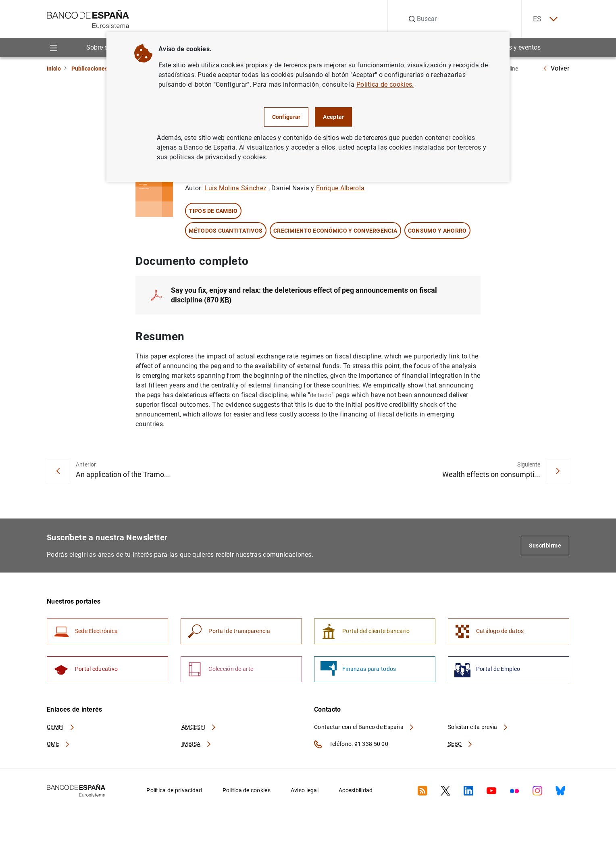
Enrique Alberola (340, 188)
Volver (556, 68)
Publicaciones (89, 69)
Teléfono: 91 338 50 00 (351, 745)
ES (544, 19)
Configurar (286, 117)
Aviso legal (305, 791)
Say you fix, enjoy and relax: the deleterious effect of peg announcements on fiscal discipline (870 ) (304, 295)
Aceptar (333, 117)
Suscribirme (545, 546)
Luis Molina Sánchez (235, 188)
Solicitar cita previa (478, 728)
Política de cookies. (385, 84)
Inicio (54, 69)
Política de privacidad (174, 791)
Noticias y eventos (515, 48)
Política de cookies (247, 791)
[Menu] (53, 48)
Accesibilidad (356, 791)
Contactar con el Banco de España (364, 728)
